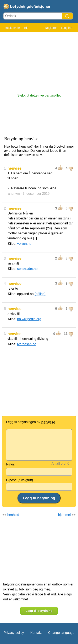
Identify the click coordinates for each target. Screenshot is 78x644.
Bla (26, 28)
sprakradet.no (27, 269)
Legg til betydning (39, 611)
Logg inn (67, 28)
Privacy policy (14, 633)
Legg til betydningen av (31, 422)
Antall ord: (59, 463)
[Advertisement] (39, 61)
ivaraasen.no (27, 344)
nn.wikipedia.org (29, 319)
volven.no (24, 244)
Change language (61, 633)
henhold (13, 515)
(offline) (40, 294)
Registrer (51, 28)
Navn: (10, 464)
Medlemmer (12, 28)
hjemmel (64, 515)
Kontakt (36, 633)
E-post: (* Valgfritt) (20, 480)
